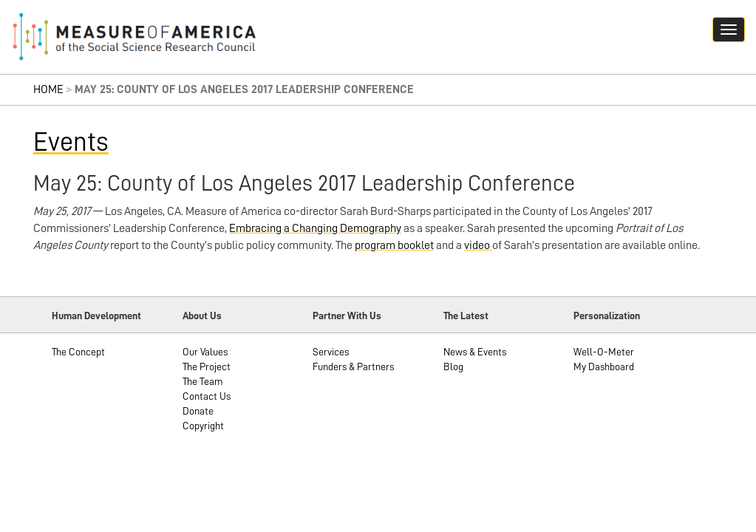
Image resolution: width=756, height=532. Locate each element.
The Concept (78, 352)
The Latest (466, 316)
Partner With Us (347, 316)
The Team (203, 381)
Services (331, 352)
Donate (198, 411)
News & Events (475, 352)
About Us (202, 316)
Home (48, 89)
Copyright (203, 426)
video (478, 245)
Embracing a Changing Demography (315, 228)
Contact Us (207, 396)
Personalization (607, 316)
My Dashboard (604, 366)
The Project (207, 366)
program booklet (394, 245)
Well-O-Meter (604, 352)
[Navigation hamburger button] (729, 30)
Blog (453, 366)
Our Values (205, 352)
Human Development (96, 316)
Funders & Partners (353, 366)
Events (71, 142)
